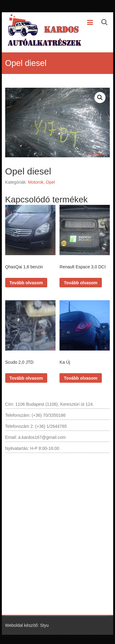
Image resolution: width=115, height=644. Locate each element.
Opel (51, 182)
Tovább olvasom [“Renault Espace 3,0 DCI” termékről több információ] (80, 283)
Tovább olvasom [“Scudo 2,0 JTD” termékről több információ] (26, 378)
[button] (100, 98)
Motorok (36, 182)
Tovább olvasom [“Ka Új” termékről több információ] (80, 378)
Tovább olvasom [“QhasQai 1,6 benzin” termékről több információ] (26, 283)
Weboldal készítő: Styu (27, 625)
